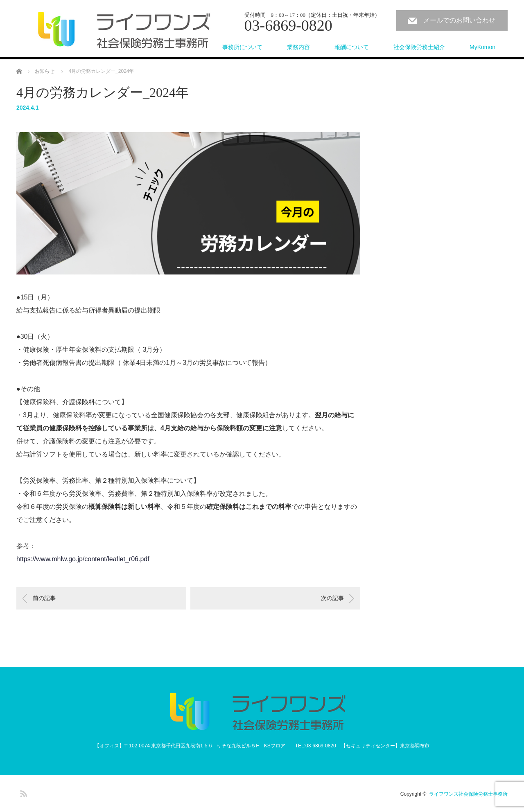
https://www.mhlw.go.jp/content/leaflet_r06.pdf (83, 559)
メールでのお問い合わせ (459, 20)
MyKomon (482, 47)
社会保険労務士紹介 (419, 47)
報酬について (352, 47)
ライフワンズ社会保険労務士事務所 (468, 794)
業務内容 (298, 47)
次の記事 (332, 598)
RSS (23, 792)
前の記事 (44, 598)
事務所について (242, 47)
